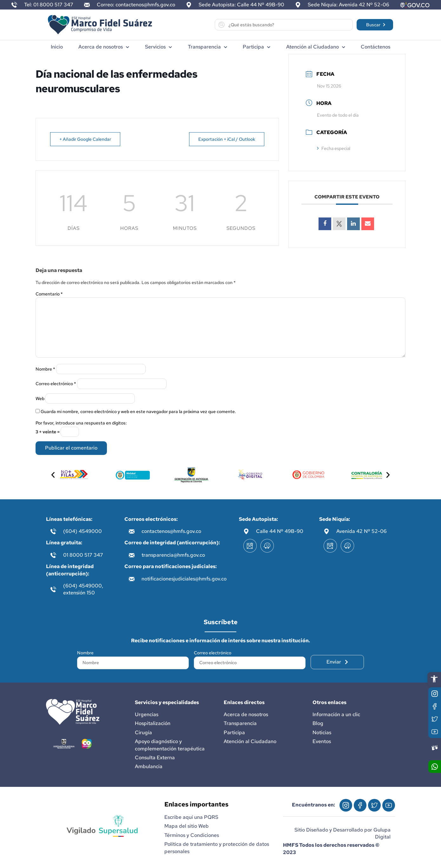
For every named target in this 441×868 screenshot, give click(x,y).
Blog (318, 723)
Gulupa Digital (382, 833)
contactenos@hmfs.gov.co (171, 531)
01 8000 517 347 (83, 555)
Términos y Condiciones (192, 835)
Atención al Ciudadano (316, 47)
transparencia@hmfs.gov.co (173, 555)
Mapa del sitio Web (187, 826)
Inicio (57, 47)
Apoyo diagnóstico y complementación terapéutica (170, 745)
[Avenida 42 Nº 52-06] (326, 531)
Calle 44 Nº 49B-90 (280, 531)
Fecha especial (334, 148)
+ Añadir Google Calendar (85, 139)
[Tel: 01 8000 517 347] (14, 5)
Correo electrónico (56, 384)
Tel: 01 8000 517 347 (49, 5)
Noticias (322, 732)
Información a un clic (336, 714)
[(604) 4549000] (53, 531)
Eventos (322, 741)
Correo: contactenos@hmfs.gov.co (136, 5)
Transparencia (207, 47)
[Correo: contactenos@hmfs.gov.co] (87, 5)
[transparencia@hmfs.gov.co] (132, 555)
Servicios (158, 47)
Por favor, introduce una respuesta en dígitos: (81, 423)
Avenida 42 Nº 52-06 (362, 531)
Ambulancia (149, 766)
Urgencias (147, 714)
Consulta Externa (155, 758)
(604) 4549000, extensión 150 (83, 589)
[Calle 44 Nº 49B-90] (246, 531)
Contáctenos (375, 47)
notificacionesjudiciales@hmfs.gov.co (184, 579)
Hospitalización (153, 723)
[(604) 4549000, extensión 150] (53, 589)
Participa (257, 47)
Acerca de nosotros (104, 47)
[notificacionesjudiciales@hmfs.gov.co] (132, 579)
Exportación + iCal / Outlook (227, 139)
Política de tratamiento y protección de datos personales (217, 848)
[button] (434, 679)
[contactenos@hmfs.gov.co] (132, 531)
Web (40, 398)
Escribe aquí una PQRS (191, 817)
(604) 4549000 (82, 531)
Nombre (45, 369)
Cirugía (143, 732)
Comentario (49, 294)
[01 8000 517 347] (53, 555)
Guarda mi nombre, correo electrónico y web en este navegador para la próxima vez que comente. (138, 411)
